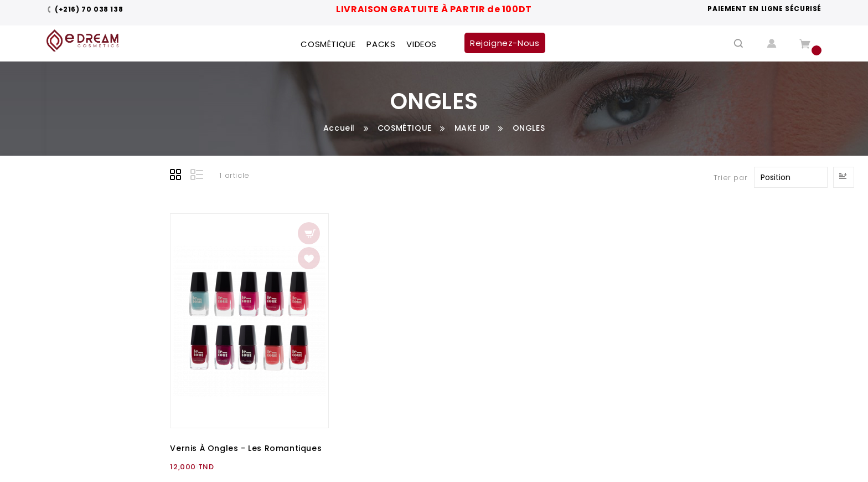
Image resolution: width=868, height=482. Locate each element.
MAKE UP (472, 128)
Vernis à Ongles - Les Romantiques (246, 448)
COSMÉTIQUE (405, 128)
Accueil (339, 128)
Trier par (730, 178)
